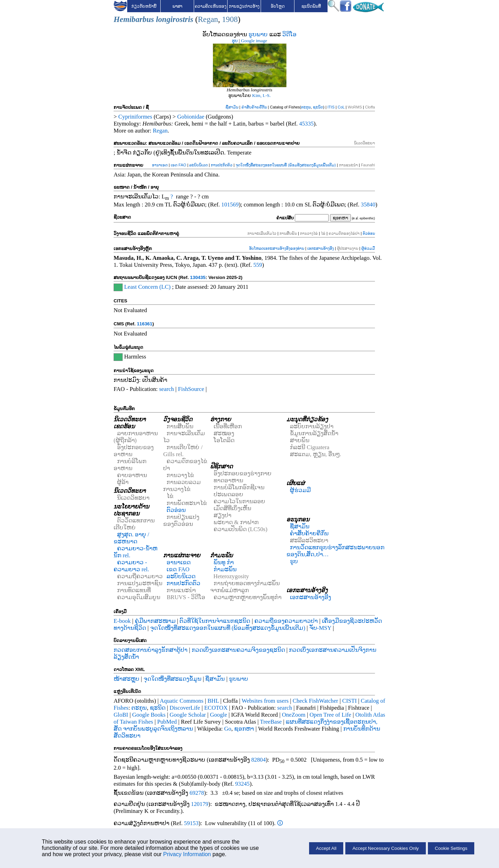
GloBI (121, 715)
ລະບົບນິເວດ (198, 165)
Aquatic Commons (181, 701)
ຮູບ (235, 41)
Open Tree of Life (330, 715)
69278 (197, 793)
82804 (259, 760)
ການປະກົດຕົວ (222, 165)
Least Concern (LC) (147, 287)
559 (258, 265)
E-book (122, 621)
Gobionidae (191, 117)
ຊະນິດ (318, 107)
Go (228, 729)
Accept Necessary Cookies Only (385, 848)
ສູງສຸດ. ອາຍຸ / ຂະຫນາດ (131, 538)
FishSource (191, 389)
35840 (368, 205)
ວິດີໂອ (289, 34)
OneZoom (294, 715)
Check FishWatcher (316, 701)
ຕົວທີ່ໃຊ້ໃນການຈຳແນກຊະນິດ (215, 621)
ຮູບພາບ (258, 34)
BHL (213, 701)
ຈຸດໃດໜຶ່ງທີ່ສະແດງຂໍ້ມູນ (172, 679)
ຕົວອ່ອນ (369, 233)
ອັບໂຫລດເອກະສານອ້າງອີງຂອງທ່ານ (277, 248)
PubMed (167, 722)
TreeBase (271, 722)
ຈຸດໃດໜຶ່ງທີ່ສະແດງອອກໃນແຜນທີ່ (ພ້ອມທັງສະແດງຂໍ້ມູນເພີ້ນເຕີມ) (286, 165)
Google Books (149, 715)
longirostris (175, 19)
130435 (198, 277)
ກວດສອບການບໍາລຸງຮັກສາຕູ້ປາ (151, 650)
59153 (191, 823)
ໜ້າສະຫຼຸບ (126, 679)
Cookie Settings (451, 848)
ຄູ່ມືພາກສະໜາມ (155, 621)
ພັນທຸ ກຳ (224, 562)
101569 (230, 205)
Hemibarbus (134, 19)
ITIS (331, 107)
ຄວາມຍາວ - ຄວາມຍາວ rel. (131, 566)
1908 (230, 19)
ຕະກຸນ (306, 107)
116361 (145, 324)
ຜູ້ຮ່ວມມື (368, 248)
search (167, 389)
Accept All (326, 848)
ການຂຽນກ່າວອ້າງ (244, 6)
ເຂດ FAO (178, 165)
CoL (341, 107)
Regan (208, 19)
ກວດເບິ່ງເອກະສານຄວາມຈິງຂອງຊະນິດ (238, 650)
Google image (254, 41)
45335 (306, 124)
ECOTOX (216, 708)
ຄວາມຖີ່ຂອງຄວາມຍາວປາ (286, 621)
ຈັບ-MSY (320, 628)
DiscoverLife (185, 708)
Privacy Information (187, 854)
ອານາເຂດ (160, 165)
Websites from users (265, 701)
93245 (243, 784)
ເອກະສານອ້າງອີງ (321, 248)
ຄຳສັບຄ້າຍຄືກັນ (254, 107)
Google (219, 715)
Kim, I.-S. (262, 95)
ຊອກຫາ (244, 729)
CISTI (350, 701)
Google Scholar (188, 715)
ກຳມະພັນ (225, 569)
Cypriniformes (135, 117)
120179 (200, 804)
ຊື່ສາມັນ (232, 107)
